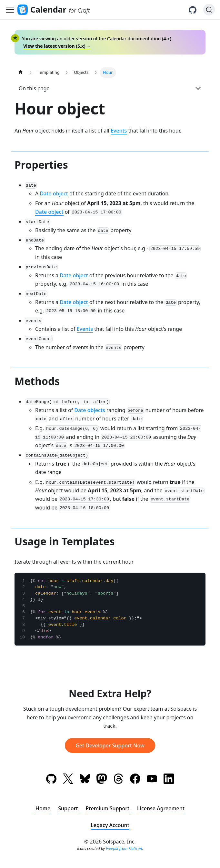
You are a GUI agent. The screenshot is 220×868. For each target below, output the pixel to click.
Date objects (90, 410)
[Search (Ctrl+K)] (209, 10)
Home (43, 808)
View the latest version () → (57, 46)
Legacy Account (110, 825)
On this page (34, 88)
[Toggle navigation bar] (10, 10)
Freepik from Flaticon (124, 848)
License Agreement (161, 808)
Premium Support (108, 808)
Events (119, 131)
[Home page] (21, 72)
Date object (54, 193)
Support (68, 808)
